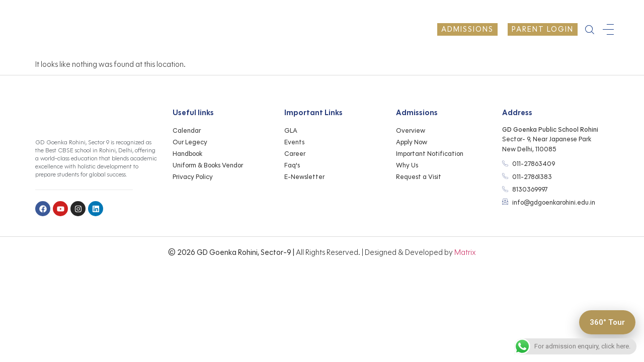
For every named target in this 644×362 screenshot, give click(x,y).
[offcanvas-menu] (608, 30)
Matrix (465, 252)
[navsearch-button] (590, 30)
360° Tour (604, 321)
